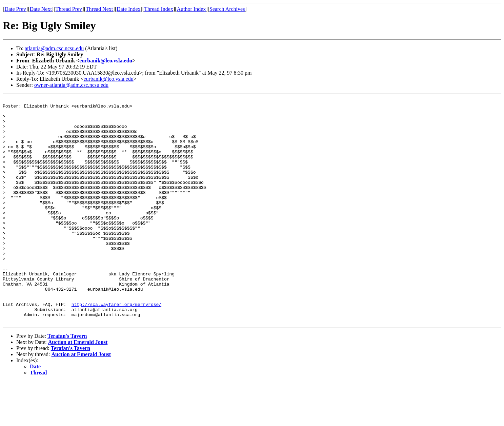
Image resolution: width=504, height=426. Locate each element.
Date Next (41, 9)
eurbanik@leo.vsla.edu (106, 61)
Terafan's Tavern (67, 381)
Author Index (191, 9)
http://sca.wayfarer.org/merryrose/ (116, 346)
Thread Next (99, 9)
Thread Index (159, 9)
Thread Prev (69, 9)
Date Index (129, 9)
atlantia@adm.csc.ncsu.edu (54, 48)
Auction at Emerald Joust (78, 387)
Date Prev (15, 9)
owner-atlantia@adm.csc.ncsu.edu (71, 85)
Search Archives (227, 9)
